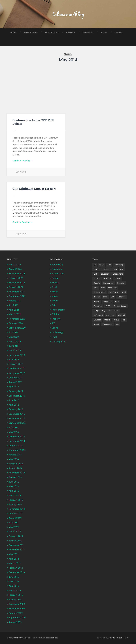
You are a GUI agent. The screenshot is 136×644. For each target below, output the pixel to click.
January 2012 (15, 541)
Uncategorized (59, 341)
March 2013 (15, 495)
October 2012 (16, 513)
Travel (119, 32)
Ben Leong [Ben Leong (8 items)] (119, 265)
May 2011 (14, 554)
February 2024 (16, 278)
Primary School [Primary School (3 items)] (120, 306)
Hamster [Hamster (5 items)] (121, 283)
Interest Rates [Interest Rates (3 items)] (100, 292)
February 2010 (16, 595)
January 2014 (15, 468)
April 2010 (14, 586)
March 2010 (15, 590)
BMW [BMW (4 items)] (96, 269)
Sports (55, 328)
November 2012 (17, 509)
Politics (55, 314)
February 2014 (16, 464)
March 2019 (15, 351)
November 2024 (17, 274)
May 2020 (14, 337)
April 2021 (14, 310)
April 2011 (14, 559)
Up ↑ (127, 638)
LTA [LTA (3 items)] (112, 297)
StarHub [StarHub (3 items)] (97, 320)
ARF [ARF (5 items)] (109, 265)
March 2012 (15, 532)
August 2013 (15, 477)
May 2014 (14, 459)
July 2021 (14, 305)
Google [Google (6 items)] (97, 283)
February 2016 (16, 409)
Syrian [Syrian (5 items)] (116, 320)
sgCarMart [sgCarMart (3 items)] (98, 315)
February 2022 (16, 287)
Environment (58, 274)
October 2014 (16, 446)
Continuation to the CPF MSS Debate (33, 122)
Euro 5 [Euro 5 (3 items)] (97, 278)
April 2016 (14, 405)
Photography (58, 310)
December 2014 (17, 437)
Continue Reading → (23, 161)
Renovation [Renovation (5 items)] (113, 311)
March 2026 (15, 264)
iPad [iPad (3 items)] (124, 292)
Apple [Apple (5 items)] (102, 265)
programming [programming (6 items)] (100, 311)
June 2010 (14, 577)
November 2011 (17, 550)
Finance (71, 32)
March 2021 (15, 314)
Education (57, 269)
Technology (52, 32)
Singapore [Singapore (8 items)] (111, 315)
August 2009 (15, 622)
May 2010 (14, 581)
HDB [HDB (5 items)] (96, 288)
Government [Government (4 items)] (108, 283)
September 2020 (17, 328)
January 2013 (15, 504)
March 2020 (15, 341)
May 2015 (14, 432)
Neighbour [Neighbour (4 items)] (107, 301)
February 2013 (16, 500)
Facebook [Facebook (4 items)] (107, 278)
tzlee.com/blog (68, 14)
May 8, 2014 (21, 234)
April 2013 (14, 491)
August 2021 (15, 301)
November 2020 (17, 319)
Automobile (31, 32)
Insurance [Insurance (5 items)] (112, 288)
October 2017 (16, 378)
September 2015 (17, 423)
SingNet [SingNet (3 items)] (122, 315)
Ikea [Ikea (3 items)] (103, 288)
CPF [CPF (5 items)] (96, 274)
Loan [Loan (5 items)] (105, 297)
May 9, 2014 (21, 172)
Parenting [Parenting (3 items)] (98, 306)
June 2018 (14, 360)
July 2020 (14, 332)
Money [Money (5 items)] (97, 301)
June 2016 (14, 400)
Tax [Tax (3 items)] (124, 320)
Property (88, 32)
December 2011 (17, 545)
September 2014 (17, 450)
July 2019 (14, 346)
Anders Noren (115, 638)
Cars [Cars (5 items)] (115, 269)
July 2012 (14, 523)
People (55, 301)
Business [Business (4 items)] (106, 269)
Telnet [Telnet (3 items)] (96, 324)
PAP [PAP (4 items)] (117, 301)
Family (55, 278)
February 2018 (16, 364)
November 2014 (17, 441)
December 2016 (17, 396)
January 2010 (15, 600)
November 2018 (17, 355)
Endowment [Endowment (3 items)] (118, 274)
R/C (53, 323)
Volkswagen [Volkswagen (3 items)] (107, 324)
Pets (54, 305)
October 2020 (16, 323)
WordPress (52, 638)
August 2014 (15, 455)
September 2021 (17, 296)
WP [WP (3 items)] (117, 324)
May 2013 (14, 486)
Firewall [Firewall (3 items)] (118, 278)
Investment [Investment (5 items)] (114, 292)
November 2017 (17, 373)
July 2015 (14, 427)
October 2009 (16, 613)
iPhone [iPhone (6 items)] (97, 297)
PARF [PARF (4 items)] (108, 306)
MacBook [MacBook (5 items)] (121, 297)
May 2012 (14, 527)
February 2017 (16, 391)
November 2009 (17, 609)
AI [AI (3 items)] (95, 265)
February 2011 (16, 568)
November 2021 (17, 292)
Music (104, 32)
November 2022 (17, 283)
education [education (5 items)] (105, 274)
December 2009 (17, 604)
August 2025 (15, 269)
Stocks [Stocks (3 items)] (107, 320)
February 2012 (16, 536)
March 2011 (15, 563)
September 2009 (17, 618)
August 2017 (15, 382)
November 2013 (17, 473)
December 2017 (17, 369)
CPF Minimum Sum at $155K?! (34, 189)
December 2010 (17, 572)
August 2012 (15, 518)
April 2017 (14, 387)
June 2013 (14, 482)
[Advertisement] (68, 87)
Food (54, 287)
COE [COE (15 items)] (122, 269)
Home (14, 32)
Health (55, 292)
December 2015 (17, 414)
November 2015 (17, 418)
